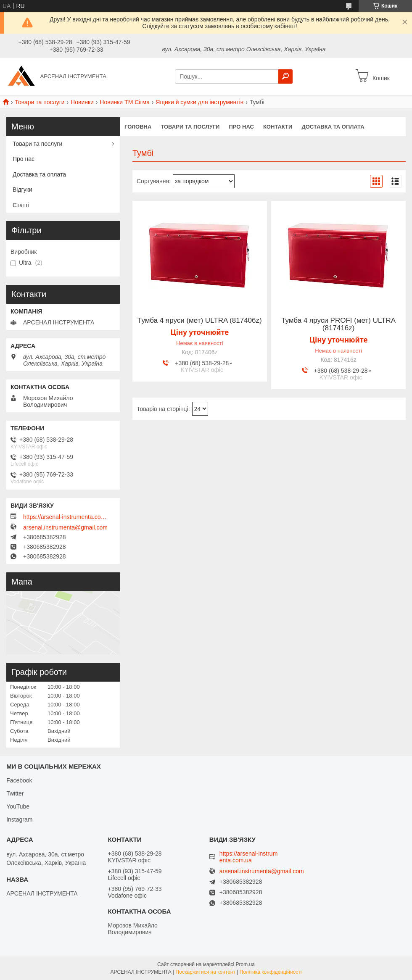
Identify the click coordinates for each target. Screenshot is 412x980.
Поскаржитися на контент (206, 972)
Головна (138, 127)
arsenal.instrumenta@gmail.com (65, 527)
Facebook (19, 780)
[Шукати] (285, 76)
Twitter (15, 793)
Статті (21, 205)
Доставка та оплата (333, 127)
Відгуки (22, 190)
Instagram (19, 819)
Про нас (241, 127)
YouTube (18, 806)
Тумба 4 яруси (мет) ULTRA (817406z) (200, 321)
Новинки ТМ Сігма (125, 102)
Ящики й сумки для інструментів (199, 102)
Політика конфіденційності (271, 972)
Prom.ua (245, 964)
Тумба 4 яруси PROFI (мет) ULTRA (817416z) (338, 324)
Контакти (278, 127)
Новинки (82, 102)
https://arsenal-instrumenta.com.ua (65, 517)
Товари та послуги (40, 102)
